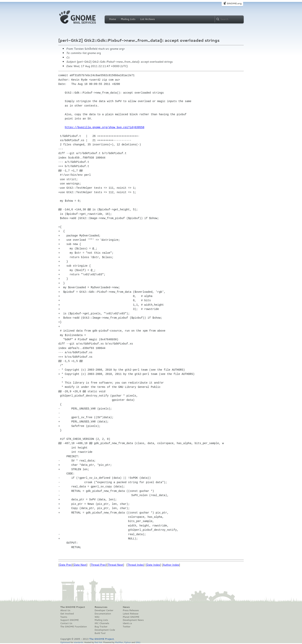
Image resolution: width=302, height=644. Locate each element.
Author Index (171, 565)
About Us (65, 610)
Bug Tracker (101, 627)
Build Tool (100, 633)
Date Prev (65, 565)
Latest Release (130, 614)
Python (128, 642)
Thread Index (136, 565)
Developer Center (104, 610)
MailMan (119, 642)
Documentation (103, 614)
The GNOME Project (73, 607)
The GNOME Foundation (74, 627)
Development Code (105, 630)
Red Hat (98, 642)
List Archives (148, 19)
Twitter (126, 627)
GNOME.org (234, 3)
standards (78, 642)
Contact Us (66, 623)
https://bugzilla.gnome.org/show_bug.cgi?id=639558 (105, 127)
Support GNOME (70, 620)
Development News (133, 620)
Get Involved (67, 614)
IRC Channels (102, 623)
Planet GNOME (131, 617)
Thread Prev (98, 565)
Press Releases (131, 610)
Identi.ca (127, 623)
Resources (101, 607)
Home (113, 19)
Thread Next (115, 565)
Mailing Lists (128, 19)
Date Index (153, 565)
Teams (64, 617)
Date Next (80, 565)
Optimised (65, 642)
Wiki (97, 617)
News (126, 607)
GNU (138, 642)
